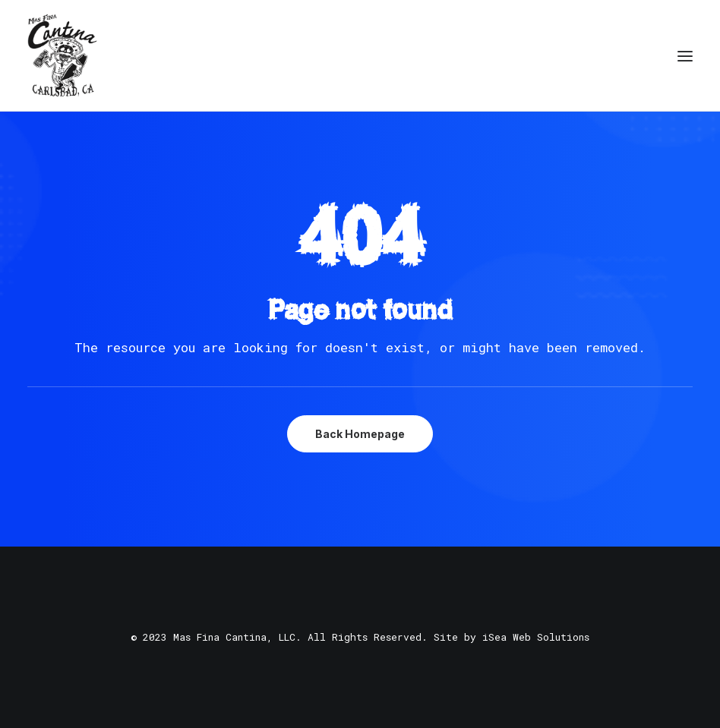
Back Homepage (360, 434)
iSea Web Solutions (536, 637)
